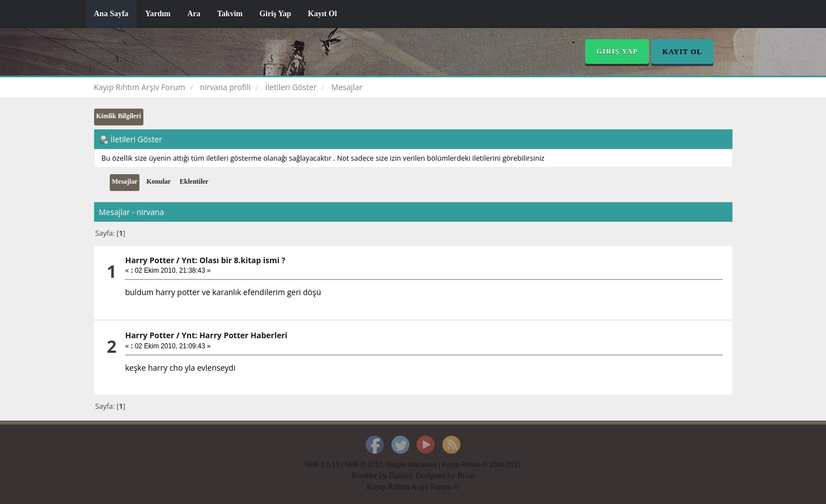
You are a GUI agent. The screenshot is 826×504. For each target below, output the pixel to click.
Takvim (230, 14)
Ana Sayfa (111, 14)
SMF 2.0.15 (322, 465)
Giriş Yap (275, 14)
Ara (193, 14)
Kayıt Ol (323, 14)
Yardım (158, 14)
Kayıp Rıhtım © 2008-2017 (481, 465)
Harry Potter (150, 260)
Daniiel (400, 476)
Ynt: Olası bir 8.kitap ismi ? (233, 260)
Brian (466, 476)
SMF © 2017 (364, 465)
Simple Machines (411, 465)
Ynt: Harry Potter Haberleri (234, 335)
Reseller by (370, 476)
